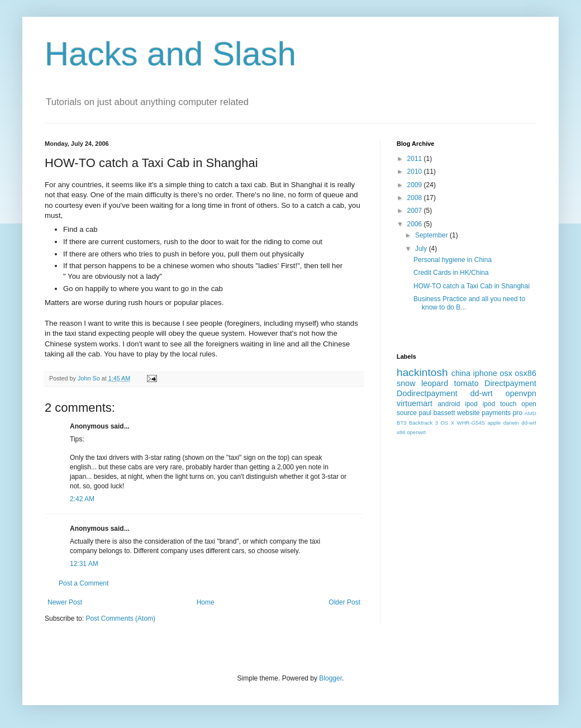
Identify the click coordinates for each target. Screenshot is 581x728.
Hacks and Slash (170, 54)
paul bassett (437, 413)
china (461, 373)
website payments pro (490, 413)
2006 (416, 224)
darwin (511, 423)
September (432, 235)
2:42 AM (82, 499)
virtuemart (415, 403)
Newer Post (65, 602)
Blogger (330, 678)
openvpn (521, 393)
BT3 (402, 423)
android (449, 404)
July (422, 249)
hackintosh (422, 372)
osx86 (526, 373)
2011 (416, 159)
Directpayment (510, 383)
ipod (471, 404)
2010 (416, 172)
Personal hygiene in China (453, 260)
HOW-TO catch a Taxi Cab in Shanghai (472, 286)
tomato (466, 383)
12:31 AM (84, 564)
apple (494, 423)
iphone (485, 373)
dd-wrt (482, 393)
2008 (416, 198)
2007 (416, 211)
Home (206, 602)
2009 (416, 185)
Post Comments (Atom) (120, 618)
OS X (447, 423)
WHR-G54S (471, 423)
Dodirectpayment (427, 393)
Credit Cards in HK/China (451, 273)
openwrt (416, 432)
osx (506, 373)
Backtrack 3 (423, 423)
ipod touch (500, 404)
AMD (530, 413)
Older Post (344, 602)
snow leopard (422, 383)
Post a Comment (84, 583)
